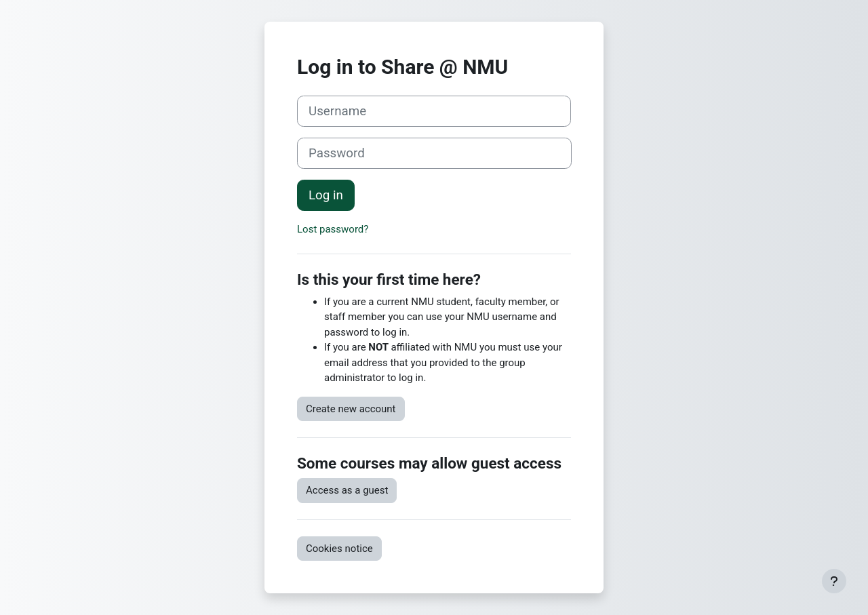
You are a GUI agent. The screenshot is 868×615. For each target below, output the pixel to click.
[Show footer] (834, 581)
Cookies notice (339, 549)
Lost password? (333, 229)
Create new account (351, 409)
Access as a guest (347, 490)
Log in (326, 195)
